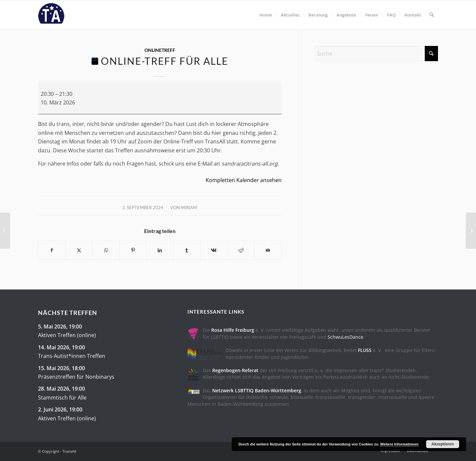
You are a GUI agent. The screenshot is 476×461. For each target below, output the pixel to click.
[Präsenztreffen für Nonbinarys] (471, 231)
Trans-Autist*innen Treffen (72, 356)
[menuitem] (266, 15)
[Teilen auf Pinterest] (133, 250)
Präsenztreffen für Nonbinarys (76, 377)
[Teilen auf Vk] (214, 250)
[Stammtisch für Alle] (5, 231)
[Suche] (432, 15)
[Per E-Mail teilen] (268, 250)
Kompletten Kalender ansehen (244, 180)
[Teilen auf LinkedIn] (160, 250)
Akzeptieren (443, 444)
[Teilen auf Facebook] (52, 250)
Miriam (189, 208)
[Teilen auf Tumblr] (187, 250)
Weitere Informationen (399, 444)
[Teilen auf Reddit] (241, 250)
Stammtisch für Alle (62, 397)
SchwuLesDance (345, 337)
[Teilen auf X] (79, 250)
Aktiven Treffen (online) (67, 335)
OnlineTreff (160, 50)
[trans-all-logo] (51, 15)
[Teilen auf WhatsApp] (106, 250)
